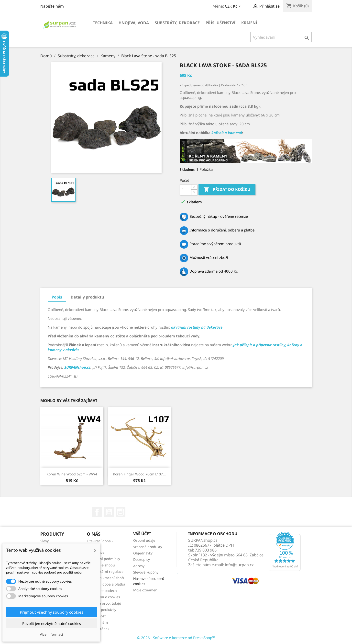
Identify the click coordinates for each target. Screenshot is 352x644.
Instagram (121, 512)
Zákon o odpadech (102, 591)
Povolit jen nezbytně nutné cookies (52, 623)
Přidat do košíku (227, 190)
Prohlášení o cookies (103, 597)
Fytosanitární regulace (105, 571)
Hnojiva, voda (134, 23)
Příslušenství (220, 23)
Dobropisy (142, 559)
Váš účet (142, 534)
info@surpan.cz (239, 565)
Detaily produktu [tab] (87, 297)
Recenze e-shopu (101, 565)
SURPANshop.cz (77, 367)
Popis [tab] (57, 297)
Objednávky (143, 553)
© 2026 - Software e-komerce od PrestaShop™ (176, 638)
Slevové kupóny (146, 572)
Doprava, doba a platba (106, 584)
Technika (103, 23)
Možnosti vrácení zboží (105, 578)
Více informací (51, 634)
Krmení (249, 23)
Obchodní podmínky (103, 559)
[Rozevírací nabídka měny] (234, 7)
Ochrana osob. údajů (104, 603)
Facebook (97, 512)
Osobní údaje (144, 540)
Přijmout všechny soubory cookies (52, 612)
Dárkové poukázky (101, 610)
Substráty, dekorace (177, 23)
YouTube (109, 512)
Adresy (139, 566)
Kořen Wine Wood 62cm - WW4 (72, 474)
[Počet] (186, 190)
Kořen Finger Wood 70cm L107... (139, 474)
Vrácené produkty (148, 547)
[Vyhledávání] (281, 37)
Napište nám (52, 6)
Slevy (44, 541)
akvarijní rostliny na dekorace (197, 327)
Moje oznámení (146, 590)
